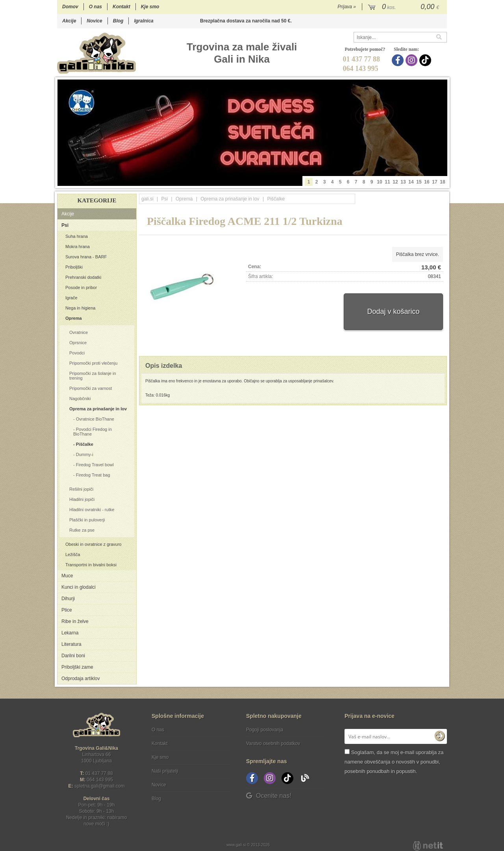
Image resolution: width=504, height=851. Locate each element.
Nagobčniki (80, 399)
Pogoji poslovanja (265, 730)
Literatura (71, 644)
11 (387, 182)
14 (411, 182)
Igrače (71, 298)
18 (442, 182)
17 (435, 182)
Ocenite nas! (269, 796)
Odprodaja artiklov (81, 679)
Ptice (67, 610)
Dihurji (68, 599)
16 (427, 182)
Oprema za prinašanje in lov (98, 409)
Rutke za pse (82, 530)
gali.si (147, 199)
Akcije (69, 21)
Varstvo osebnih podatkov (273, 743)
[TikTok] (426, 60)
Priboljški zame (77, 667)
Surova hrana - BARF (86, 257)
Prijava (347, 7)
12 (395, 182)
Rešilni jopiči (81, 489)
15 (419, 182)
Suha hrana (77, 236)
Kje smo (150, 7)
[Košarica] (405, 7)
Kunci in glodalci (79, 587)
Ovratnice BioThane (95, 419)
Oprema (74, 318)
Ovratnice (79, 332)
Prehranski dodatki (83, 277)
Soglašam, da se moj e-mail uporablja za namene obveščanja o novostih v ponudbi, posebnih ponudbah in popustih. (394, 762)
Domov (70, 7)
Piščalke (85, 444)
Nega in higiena (80, 308)
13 (403, 182)
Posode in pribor (81, 287)
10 (379, 182)
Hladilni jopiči (82, 499)
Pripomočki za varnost (91, 388)
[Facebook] (399, 60)
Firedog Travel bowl (95, 465)
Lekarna (70, 633)
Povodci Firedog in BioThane (93, 432)
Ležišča (73, 554)
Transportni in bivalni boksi (91, 565)
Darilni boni (73, 656)
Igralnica (144, 21)
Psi (65, 225)
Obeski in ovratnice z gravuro (93, 544)
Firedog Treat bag (93, 475)
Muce (67, 576)
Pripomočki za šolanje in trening (93, 376)
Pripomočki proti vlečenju (93, 363)
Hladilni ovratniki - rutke (92, 510)
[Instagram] (412, 60)
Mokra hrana (78, 247)
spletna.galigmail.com (100, 786)
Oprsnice (78, 343)
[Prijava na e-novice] (439, 736)
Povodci (77, 353)
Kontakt (121, 7)
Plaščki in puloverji (87, 520)
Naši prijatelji (165, 771)
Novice (94, 21)
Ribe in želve (75, 621)
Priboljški (74, 267)
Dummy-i (85, 454)
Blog (118, 21)
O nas (95, 7)
